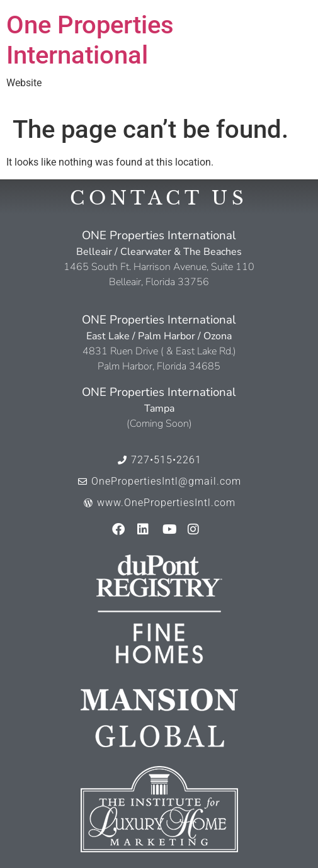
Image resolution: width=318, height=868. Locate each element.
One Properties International (90, 40)
